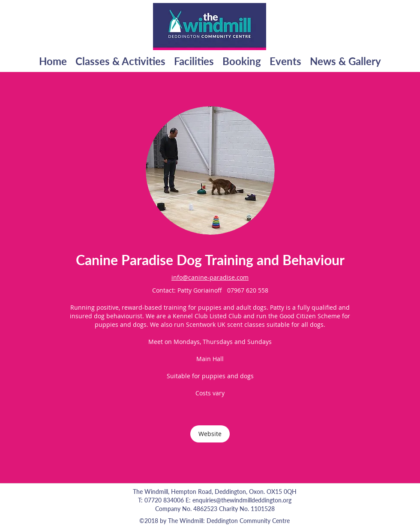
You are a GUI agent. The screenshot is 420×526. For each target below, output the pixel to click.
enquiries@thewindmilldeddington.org (242, 500)
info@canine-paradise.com (210, 277)
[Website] (210, 434)
